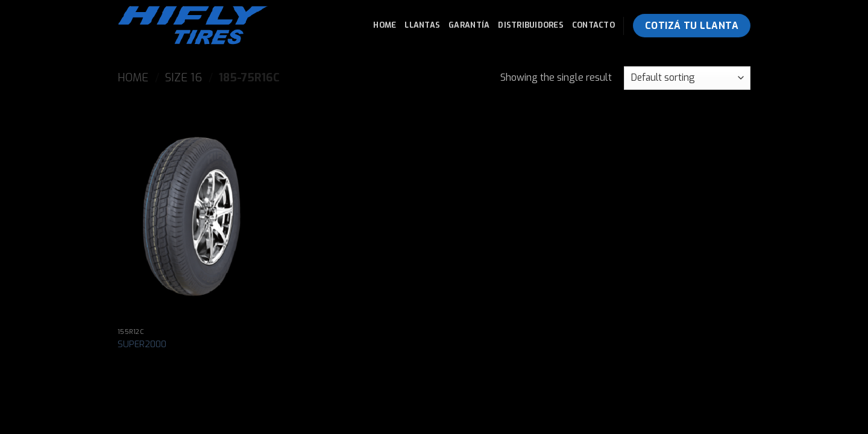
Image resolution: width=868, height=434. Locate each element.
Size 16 (184, 78)
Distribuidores (531, 25)
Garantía (469, 25)
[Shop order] (687, 78)
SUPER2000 (142, 345)
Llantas (422, 25)
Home (385, 25)
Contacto (593, 25)
